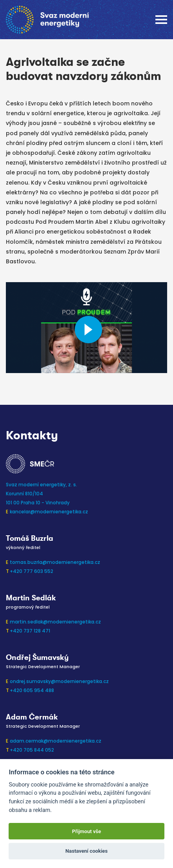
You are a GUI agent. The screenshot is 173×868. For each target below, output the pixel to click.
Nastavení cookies (86, 851)
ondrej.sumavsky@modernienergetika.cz (59, 681)
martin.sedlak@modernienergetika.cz (55, 622)
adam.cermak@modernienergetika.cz (56, 741)
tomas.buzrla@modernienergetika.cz (55, 562)
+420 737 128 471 (30, 631)
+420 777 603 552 (32, 571)
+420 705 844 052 (32, 750)
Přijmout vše (86, 831)
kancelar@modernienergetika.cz (49, 512)
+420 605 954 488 (32, 690)
